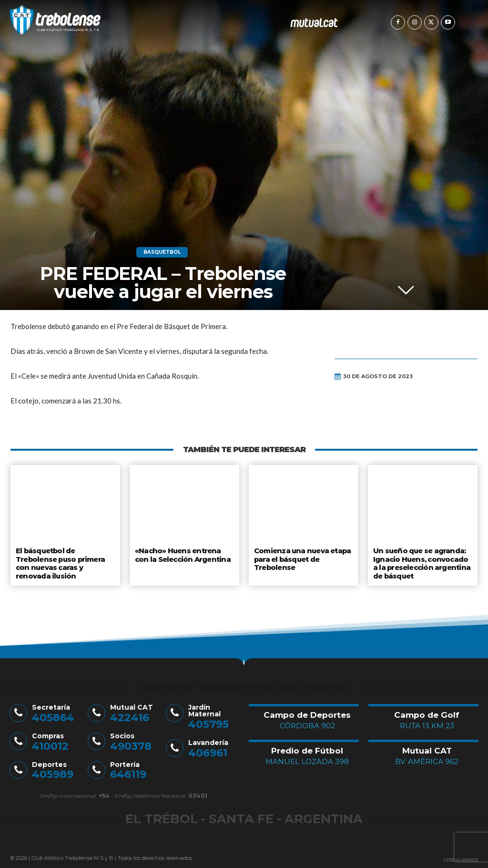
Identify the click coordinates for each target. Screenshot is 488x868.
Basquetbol (162, 252)
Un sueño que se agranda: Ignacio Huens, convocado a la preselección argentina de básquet (422, 562)
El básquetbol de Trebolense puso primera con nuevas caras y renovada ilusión (60, 562)
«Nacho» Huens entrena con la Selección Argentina (183, 554)
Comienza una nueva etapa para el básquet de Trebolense (302, 558)
